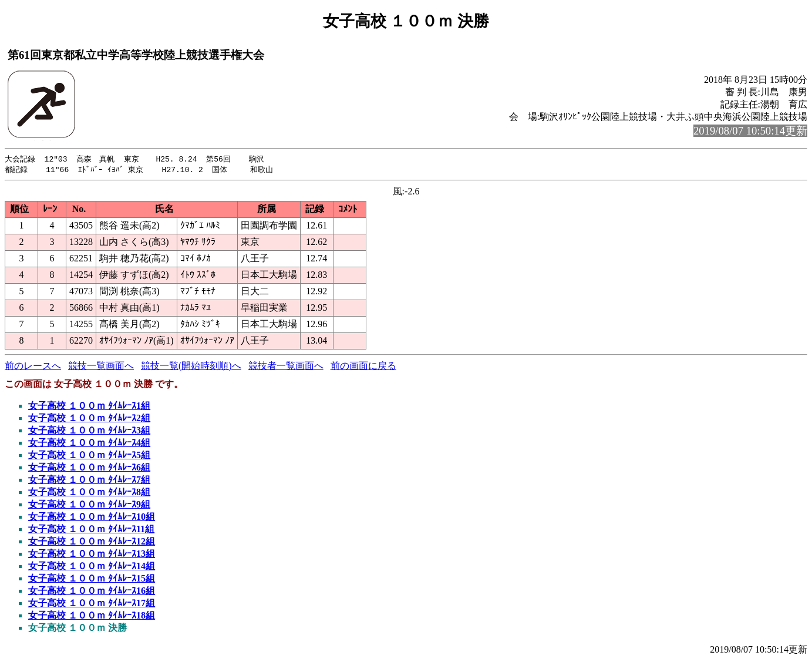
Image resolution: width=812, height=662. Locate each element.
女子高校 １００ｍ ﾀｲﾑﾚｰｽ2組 (89, 419)
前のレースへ (33, 367)
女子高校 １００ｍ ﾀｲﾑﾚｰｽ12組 (92, 542)
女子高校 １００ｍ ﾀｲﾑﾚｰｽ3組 (89, 431)
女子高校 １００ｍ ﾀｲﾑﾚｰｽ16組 (92, 592)
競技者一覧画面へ (286, 367)
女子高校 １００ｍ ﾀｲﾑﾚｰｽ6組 (89, 468)
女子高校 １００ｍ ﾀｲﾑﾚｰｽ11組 (91, 530)
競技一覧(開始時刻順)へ (191, 367)
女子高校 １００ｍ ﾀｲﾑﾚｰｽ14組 (92, 567)
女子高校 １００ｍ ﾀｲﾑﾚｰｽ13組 (92, 555)
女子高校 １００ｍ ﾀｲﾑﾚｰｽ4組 (89, 444)
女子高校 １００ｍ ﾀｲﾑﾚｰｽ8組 (89, 493)
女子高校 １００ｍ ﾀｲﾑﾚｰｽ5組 (89, 456)
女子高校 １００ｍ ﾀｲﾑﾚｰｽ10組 (92, 518)
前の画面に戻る (363, 367)
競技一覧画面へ (101, 367)
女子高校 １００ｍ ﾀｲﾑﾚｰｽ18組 (92, 616)
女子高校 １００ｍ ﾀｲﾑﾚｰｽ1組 (89, 407)
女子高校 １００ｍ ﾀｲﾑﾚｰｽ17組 (92, 604)
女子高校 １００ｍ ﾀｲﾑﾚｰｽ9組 (89, 505)
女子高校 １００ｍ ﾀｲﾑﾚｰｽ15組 (92, 579)
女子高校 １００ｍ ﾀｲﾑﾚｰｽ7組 (89, 481)
